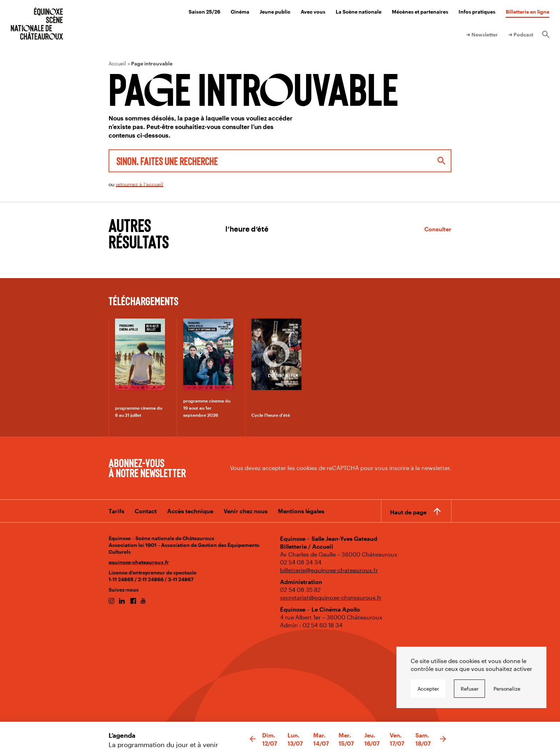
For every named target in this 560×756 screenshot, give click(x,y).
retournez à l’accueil (139, 184)
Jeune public (275, 12)
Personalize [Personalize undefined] (507, 689)
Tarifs (116, 511)
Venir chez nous (246, 511)
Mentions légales (301, 511)
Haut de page (408, 512)
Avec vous (313, 12)
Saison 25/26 (204, 12)
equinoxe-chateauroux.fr (139, 562)
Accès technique (190, 511)
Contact (146, 511)
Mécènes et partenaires (420, 12)
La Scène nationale (359, 12)
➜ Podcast (521, 34)
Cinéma (240, 12)
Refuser (470, 689)
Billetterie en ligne (527, 12)
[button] (253, 739)
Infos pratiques (477, 12)
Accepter (428, 689)
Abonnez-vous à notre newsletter (147, 468)
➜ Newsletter (482, 34)
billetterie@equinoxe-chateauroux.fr (329, 570)
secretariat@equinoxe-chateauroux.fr (331, 597)
